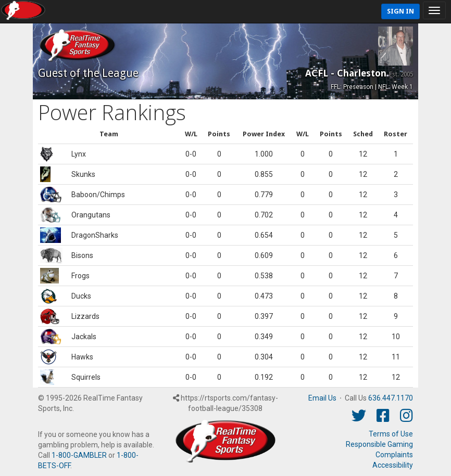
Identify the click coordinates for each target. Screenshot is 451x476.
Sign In (400, 11)
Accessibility (393, 465)
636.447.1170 (391, 398)
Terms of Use (391, 434)
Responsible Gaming (379, 444)
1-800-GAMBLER (79, 455)
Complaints (394, 455)
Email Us (322, 398)
